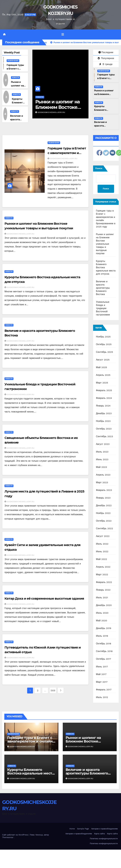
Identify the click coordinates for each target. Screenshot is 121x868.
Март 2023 (102, 482)
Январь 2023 (103, 498)
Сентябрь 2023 (105, 436)
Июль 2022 (102, 544)
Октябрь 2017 (104, 659)
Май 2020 (102, 621)
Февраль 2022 (104, 582)
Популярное (106, 58)
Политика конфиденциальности (104, 839)
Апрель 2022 (103, 567)
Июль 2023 (102, 452)
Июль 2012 (102, 697)
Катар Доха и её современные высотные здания (44, 599)
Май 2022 (101, 559)
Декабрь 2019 (104, 628)
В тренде (106, 64)
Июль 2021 (102, 598)
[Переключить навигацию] (63, 34)
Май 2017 (101, 674)
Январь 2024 (103, 406)
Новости (15, 78)
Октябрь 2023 (104, 429)
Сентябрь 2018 (104, 651)
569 (53, 690)
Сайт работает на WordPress (15, 835)
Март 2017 (102, 682)
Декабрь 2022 (104, 505)
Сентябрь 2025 (105, 352)
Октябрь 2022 (104, 521)
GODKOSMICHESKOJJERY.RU (50, 112)
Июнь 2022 (102, 551)
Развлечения (13, 61)
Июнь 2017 (102, 667)
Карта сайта (100, 834)
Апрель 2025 (103, 375)
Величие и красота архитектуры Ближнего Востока (103, 288)
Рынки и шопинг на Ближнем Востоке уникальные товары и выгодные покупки (105, 244)
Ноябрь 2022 (103, 513)
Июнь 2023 (102, 459)
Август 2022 (103, 536)
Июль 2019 (102, 636)
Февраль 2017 (104, 690)
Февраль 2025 (104, 390)
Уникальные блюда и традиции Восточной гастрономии (103, 308)
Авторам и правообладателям (104, 829)
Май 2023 (101, 467)
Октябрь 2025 (104, 344)
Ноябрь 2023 (103, 421)
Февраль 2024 (104, 398)
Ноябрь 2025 (103, 337)
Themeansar (8, 837)
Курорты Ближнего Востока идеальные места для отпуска (31, 773)
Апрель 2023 (103, 475)
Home (72, 829)
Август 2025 (103, 360)
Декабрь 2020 (104, 605)
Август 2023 (103, 444)
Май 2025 (101, 367)
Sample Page (83, 829)
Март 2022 (102, 574)
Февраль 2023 (104, 490)
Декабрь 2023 (104, 413)
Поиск (99, 168)
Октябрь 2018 (104, 644)
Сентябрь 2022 (105, 528)
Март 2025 (102, 383)
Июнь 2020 (102, 613)
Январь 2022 (103, 590)
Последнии (106, 52)
